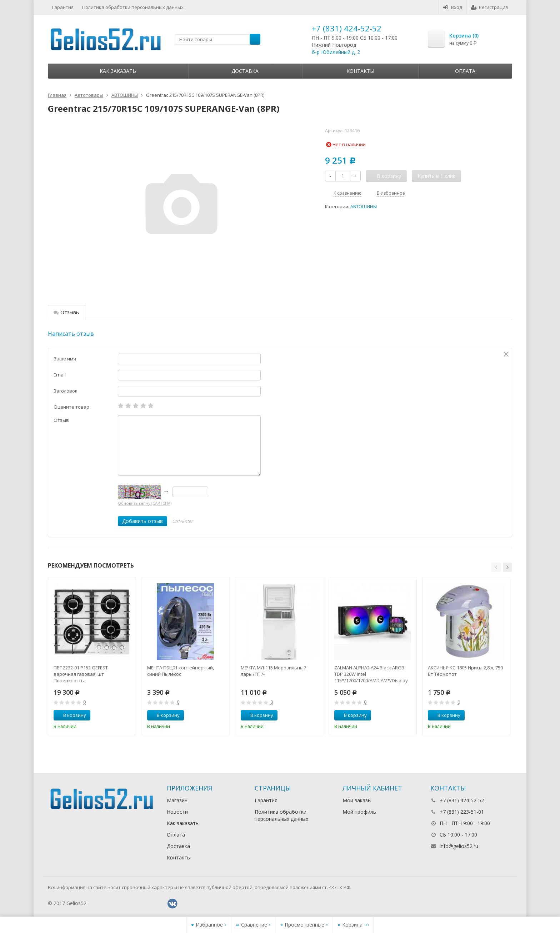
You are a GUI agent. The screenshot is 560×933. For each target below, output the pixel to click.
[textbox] (217, 39)
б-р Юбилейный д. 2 (336, 52)
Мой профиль (359, 812)
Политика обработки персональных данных (133, 7)
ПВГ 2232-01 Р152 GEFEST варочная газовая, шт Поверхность (81, 674)
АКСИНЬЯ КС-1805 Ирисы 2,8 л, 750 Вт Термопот (465, 671)
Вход (453, 7)
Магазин (177, 800)
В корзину (71, 715)
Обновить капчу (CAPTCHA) (145, 503)
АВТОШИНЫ (364, 207)
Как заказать (118, 71)
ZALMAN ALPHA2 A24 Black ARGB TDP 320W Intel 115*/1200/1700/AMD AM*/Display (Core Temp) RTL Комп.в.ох (371, 674)
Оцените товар (71, 407)
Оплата (465, 71)
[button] (496, 567)
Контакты (360, 71)
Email (60, 375)
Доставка (245, 71)
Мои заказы (357, 800)
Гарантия (63, 7)
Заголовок (66, 391)
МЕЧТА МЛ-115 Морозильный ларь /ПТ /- (274, 671)
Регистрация (489, 7)
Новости (177, 812)
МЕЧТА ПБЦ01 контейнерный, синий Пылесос (181, 671)
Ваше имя (65, 359)
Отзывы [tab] (67, 312)
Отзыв (61, 420)
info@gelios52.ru (459, 846)
